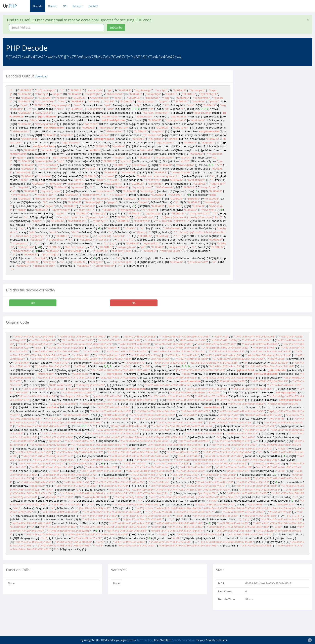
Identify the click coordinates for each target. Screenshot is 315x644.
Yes (33, 303)
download (41, 76)
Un (10, 6)
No (134, 303)
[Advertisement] (273, 98)
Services (77, 6)
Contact (93, 6)
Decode (38, 6)
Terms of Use (145, 640)
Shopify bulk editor (183, 640)
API (64, 6)
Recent (52, 6)
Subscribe (116, 27)
